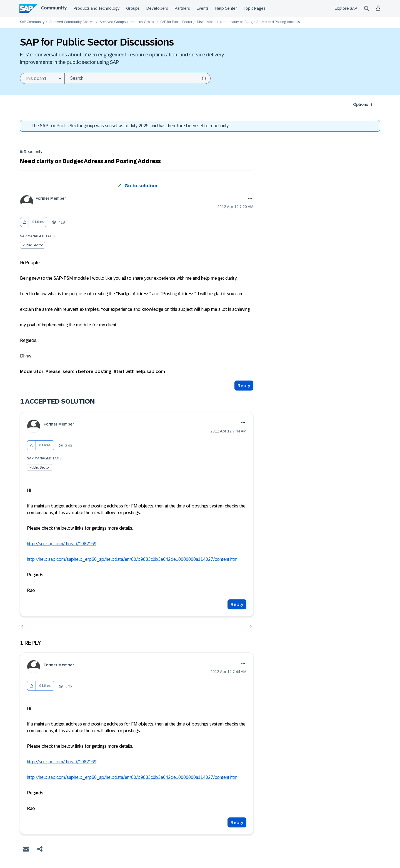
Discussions (206, 22)
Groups (133, 8)
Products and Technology (97, 8)
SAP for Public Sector (176, 22)
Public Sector (33, 245)
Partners (182, 8)
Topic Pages (255, 8)
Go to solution (141, 186)
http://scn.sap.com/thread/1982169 (62, 544)
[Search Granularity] (42, 78)
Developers (157, 8)
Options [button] (361, 104)
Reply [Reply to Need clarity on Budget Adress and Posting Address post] (244, 386)
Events (203, 8)
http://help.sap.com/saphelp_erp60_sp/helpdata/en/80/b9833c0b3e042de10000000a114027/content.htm (132, 559)
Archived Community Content (72, 22)
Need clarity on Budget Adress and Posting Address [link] (260, 22)
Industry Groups (143, 22)
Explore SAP (346, 8)
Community (54, 8)
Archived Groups (113, 22)
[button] (25, 222)
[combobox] (137, 78)
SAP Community (32, 22)
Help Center (226, 8)
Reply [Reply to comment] (237, 605)
